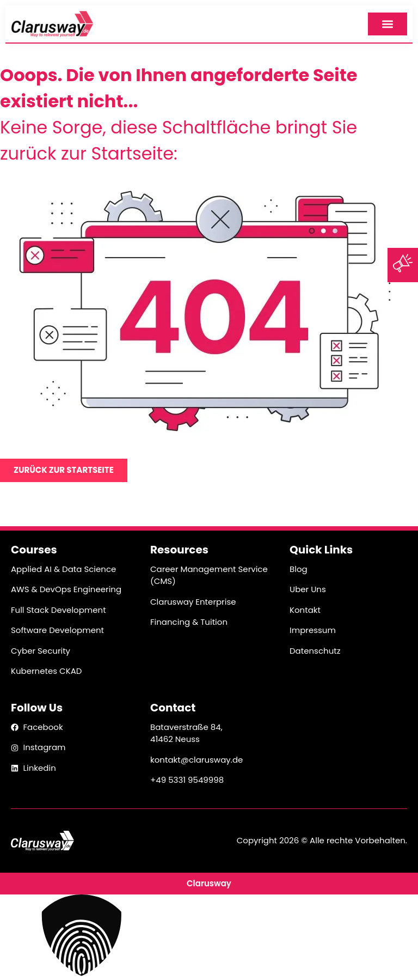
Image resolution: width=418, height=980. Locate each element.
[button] (209, 937)
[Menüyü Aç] (388, 24)
